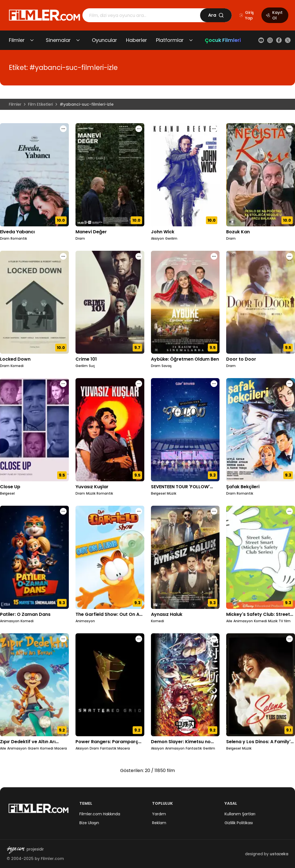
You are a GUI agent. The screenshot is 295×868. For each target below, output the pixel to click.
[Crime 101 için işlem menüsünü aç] (139, 256)
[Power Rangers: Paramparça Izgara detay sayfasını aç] (110, 685)
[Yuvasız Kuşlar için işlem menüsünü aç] (139, 384)
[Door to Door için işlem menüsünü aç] (289, 256)
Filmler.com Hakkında (100, 814)
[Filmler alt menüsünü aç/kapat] (32, 40)
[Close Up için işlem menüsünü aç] (63, 384)
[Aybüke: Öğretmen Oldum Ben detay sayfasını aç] (185, 302)
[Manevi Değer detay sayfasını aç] (110, 175)
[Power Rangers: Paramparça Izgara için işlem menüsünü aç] (139, 639)
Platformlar (170, 40)
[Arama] (141, 15)
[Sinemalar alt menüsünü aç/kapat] (78, 40)
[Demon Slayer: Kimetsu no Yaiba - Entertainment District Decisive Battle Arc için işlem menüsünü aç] (214, 639)
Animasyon (10, 621)
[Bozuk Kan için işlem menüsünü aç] (289, 129)
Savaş (167, 366)
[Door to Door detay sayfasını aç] (261, 302)
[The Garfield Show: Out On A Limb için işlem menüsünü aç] (139, 511)
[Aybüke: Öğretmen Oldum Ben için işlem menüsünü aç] (214, 256)
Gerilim (171, 239)
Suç (92, 366)
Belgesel (7, 494)
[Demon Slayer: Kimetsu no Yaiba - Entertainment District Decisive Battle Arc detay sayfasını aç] (185, 685)
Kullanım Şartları (240, 814)
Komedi (17, 366)
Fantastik (108, 748)
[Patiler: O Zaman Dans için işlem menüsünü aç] (63, 511)
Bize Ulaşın (89, 823)
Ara (216, 15)
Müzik (91, 494)
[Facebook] (279, 40)
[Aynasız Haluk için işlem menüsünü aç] (214, 511)
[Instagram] (270, 40)
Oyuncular (104, 40)
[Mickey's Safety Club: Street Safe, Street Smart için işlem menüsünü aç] (289, 511)
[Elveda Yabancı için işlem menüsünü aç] (63, 129)
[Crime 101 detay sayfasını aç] (110, 302)
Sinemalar (58, 40)
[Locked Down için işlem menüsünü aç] (63, 256)
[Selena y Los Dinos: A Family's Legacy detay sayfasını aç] (261, 685)
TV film (285, 621)
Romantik (19, 239)
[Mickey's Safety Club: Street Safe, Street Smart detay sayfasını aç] (261, 557)
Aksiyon (157, 239)
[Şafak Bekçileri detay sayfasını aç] (261, 430)
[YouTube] (261, 40)
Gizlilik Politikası (239, 823)
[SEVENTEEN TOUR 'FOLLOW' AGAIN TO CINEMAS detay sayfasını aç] (185, 430)
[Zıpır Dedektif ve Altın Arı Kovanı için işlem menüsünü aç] (63, 639)
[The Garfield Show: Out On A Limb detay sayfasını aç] (110, 557)
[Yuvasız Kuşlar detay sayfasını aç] (110, 430)
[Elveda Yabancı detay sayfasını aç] (34, 175)
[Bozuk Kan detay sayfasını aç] (261, 175)
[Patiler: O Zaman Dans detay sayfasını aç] (34, 557)
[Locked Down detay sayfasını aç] (34, 302)
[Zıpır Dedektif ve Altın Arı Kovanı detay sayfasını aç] (34, 685)
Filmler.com (52, 859)
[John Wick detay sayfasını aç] (185, 175)
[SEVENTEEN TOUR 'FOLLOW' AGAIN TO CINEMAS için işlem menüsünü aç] (214, 384)
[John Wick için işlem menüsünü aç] (214, 129)
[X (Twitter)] (288, 40)
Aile (229, 621)
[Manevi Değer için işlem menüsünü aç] (139, 129)
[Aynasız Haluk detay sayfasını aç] (185, 557)
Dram (5, 239)
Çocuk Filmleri (223, 40)
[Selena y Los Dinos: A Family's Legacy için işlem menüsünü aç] (289, 639)
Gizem (33, 748)
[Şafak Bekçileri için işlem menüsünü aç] (289, 384)
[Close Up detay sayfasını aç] (34, 430)
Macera (61, 748)
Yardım (159, 814)
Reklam (159, 823)
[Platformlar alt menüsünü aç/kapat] (191, 40)
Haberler (137, 40)
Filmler (17, 40)
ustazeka (279, 854)
